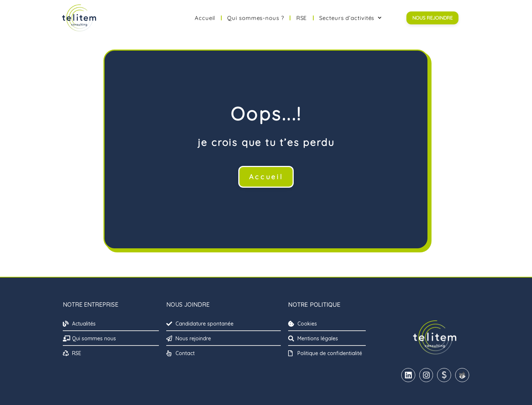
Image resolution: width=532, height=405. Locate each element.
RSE (302, 18)
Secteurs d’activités (350, 18)
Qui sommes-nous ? (255, 18)
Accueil (205, 18)
